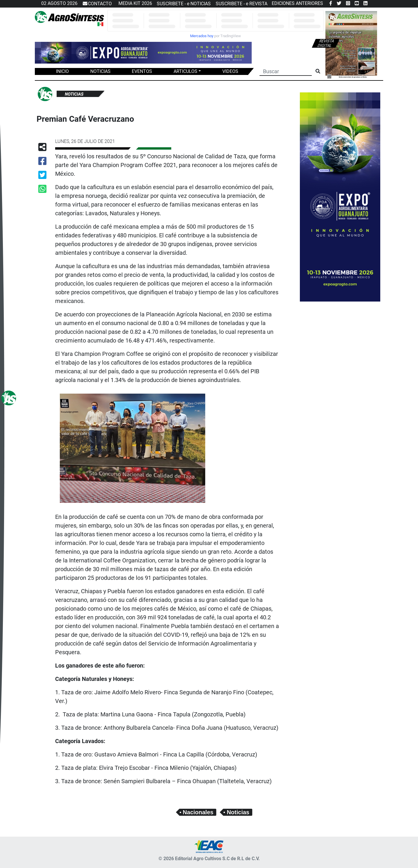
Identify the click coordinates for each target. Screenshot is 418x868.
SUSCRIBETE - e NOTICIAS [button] (184, 4)
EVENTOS (142, 71)
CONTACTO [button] (97, 4)
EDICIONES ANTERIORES (297, 3)
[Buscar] (286, 71)
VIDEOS (230, 71)
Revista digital (326, 43)
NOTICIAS (100, 71)
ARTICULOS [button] (185, 71)
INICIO (62, 71)
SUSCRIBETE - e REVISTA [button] (242, 4)
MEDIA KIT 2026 (135, 3)
